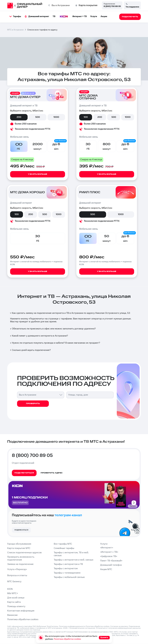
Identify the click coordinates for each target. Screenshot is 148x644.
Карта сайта (14, 602)
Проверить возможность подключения (21, 558)
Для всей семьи (16, 598)
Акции (104, 16)
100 (86, 117)
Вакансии (12, 615)
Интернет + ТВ (79, 16)
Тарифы (15, 16)
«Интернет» (107, 548)
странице (36, 630)
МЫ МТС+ (13, 593)
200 (19, 117)
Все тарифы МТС (63, 544)
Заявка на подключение (20, 564)
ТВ (54, 16)
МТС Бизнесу (14, 582)
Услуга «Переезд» (17, 569)
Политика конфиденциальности (72, 626)
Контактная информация (21, 611)
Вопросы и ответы (17, 575)
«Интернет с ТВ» (109, 552)
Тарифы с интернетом (66, 569)
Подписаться (21, 530)
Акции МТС (106, 569)
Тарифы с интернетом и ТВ (68, 564)
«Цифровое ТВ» (109, 556)
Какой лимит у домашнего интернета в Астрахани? (39, 336)
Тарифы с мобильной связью (69, 577)
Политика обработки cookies (23, 619)
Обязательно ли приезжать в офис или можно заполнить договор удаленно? (53, 329)
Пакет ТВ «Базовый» (111, 561)
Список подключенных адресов (24, 553)
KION (10, 589)
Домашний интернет (37, 16)
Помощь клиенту (16, 606)
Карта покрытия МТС (19, 548)
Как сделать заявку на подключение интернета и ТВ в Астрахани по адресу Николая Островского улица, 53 (70, 313)
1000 (56, 117)
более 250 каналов (26, 124)
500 (38, 117)
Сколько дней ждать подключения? (30, 350)
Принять (104, 638)
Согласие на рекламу (119, 626)
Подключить (36, 319)
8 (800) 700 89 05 (112, 6)
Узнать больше (38, 174)
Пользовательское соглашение (82, 628)
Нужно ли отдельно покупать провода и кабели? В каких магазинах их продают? (55, 343)
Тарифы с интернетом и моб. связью (73, 560)
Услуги (94, 16)
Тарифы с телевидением (67, 573)
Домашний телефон (111, 565)
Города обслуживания (19, 544)
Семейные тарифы (64, 548)
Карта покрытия (88, 5)
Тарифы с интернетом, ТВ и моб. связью (71, 554)
